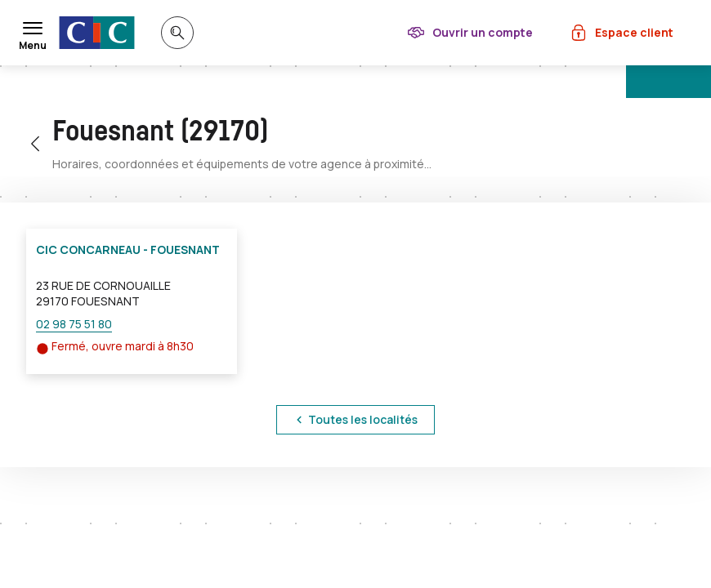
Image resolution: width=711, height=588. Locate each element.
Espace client (634, 32)
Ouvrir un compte (483, 32)
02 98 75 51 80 (74, 324)
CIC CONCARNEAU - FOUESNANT (128, 249)
